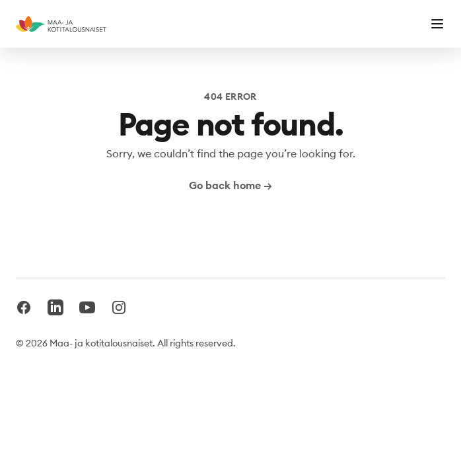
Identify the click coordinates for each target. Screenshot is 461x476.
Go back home (230, 185)
